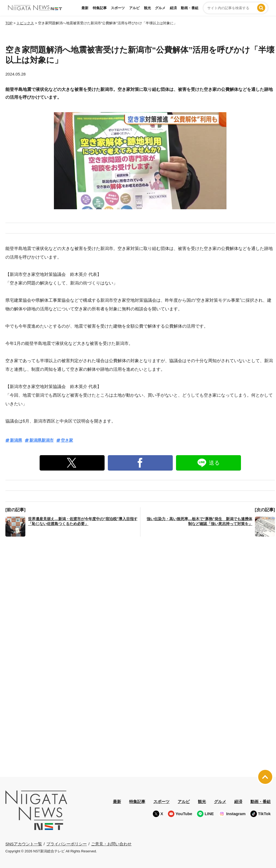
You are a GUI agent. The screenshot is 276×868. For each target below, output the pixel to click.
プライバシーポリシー (67, 844)
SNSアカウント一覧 (24, 844)
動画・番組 (190, 8)
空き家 (67, 440)
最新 (85, 8)
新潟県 (16, 440)
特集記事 (100, 8)
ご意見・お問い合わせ (111, 844)
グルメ (160, 8)
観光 (147, 8)
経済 (173, 8)
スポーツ (118, 8)
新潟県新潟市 (42, 440)
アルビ (134, 8)
